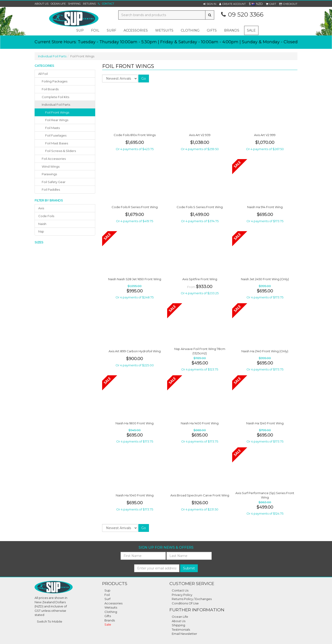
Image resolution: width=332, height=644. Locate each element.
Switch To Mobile (50, 621)
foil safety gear (54, 182)
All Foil (43, 74)
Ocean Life (58, 4)
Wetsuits (111, 607)
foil (95, 30)
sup (80, 30)
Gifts (108, 616)
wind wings (51, 166)
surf (111, 30)
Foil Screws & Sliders (61, 151)
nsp (41, 231)
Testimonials (181, 629)
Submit (189, 568)
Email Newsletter (184, 634)
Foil (107, 595)
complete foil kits (55, 97)
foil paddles (51, 189)
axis (41, 208)
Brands (232, 30)
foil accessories (54, 159)
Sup (107, 590)
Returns (89, 4)
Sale (251, 30)
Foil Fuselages (56, 135)
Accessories (113, 603)
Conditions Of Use (185, 603)
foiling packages (55, 81)
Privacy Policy (182, 595)
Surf (107, 599)
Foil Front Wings (57, 112)
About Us (41, 4)
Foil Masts (52, 128)
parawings (49, 174)
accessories (136, 30)
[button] (210, 4)
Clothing (111, 612)
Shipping (74, 4)
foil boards (50, 89)
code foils (46, 216)
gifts (212, 30)
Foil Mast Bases (57, 143)
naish (42, 224)
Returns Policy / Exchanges (192, 599)
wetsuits (164, 30)
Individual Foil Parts (52, 56)
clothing (190, 30)
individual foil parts (56, 105)
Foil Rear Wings (57, 120)
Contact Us (180, 590)
